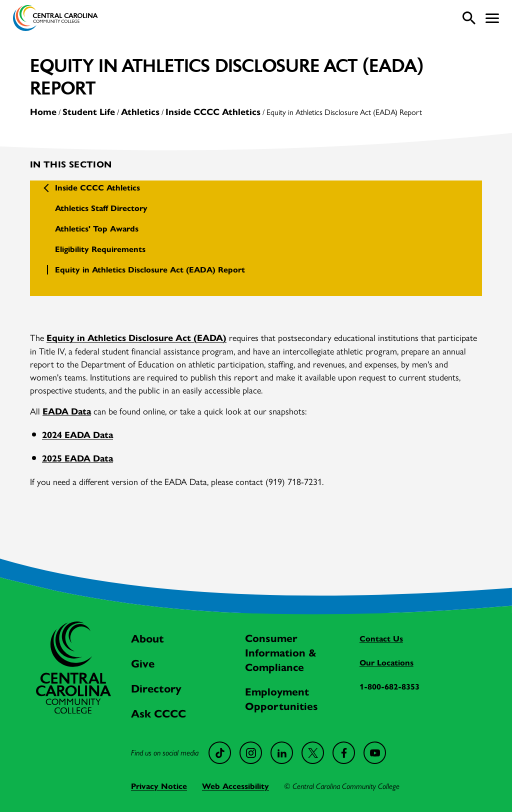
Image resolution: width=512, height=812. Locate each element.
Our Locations (386, 663)
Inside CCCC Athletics (213, 112)
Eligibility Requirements (100, 249)
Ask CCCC (158, 714)
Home (43, 112)
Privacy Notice (159, 786)
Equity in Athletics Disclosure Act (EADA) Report (150, 270)
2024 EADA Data (77, 435)
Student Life (89, 112)
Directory (156, 689)
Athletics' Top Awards (97, 229)
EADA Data (67, 411)
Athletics (140, 112)
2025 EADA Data (77, 458)
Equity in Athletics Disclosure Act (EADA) (136, 338)
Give (143, 664)
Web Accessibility (235, 786)
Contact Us (381, 639)
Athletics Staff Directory (101, 208)
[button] (492, 18)
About (147, 639)
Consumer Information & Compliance (281, 653)
